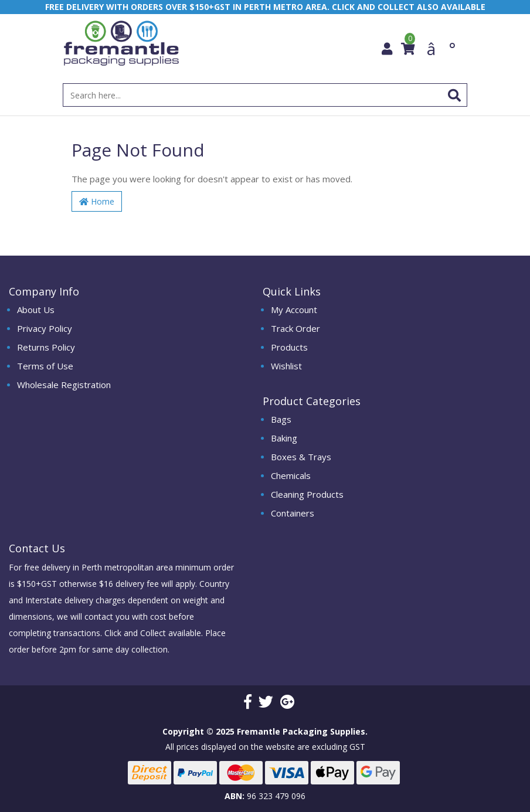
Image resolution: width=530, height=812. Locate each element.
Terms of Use (45, 366)
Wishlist (286, 366)
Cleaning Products (307, 494)
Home (97, 201)
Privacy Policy (45, 328)
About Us (36, 310)
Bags (281, 419)
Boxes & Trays (301, 457)
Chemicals (291, 475)
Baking (284, 438)
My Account (294, 310)
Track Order (295, 328)
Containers (293, 513)
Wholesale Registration (64, 385)
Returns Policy (46, 347)
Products (289, 347)
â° (441, 49)
